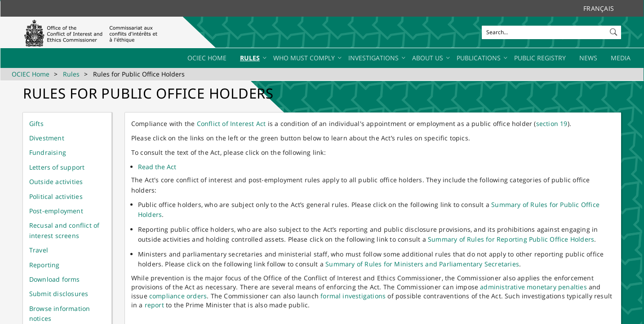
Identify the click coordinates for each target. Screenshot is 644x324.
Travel (39, 250)
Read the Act (157, 167)
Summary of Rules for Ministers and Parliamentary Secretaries (422, 264)
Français (599, 8)
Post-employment (56, 211)
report (154, 305)
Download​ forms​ (55, 279)
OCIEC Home (31, 74)
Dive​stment (47, 138)
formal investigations (353, 296)
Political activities (56, 196)
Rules (71, 74)
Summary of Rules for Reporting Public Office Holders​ (511, 239)
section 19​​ (552, 124)
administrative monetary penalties (533, 287)
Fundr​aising (48, 152)
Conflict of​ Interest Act (231, 124)
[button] (614, 30)
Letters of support (57, 167)
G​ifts (36, 124)
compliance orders (178, 296)
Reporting (44, 265)
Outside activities (56, 182)
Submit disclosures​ (59, 294)
